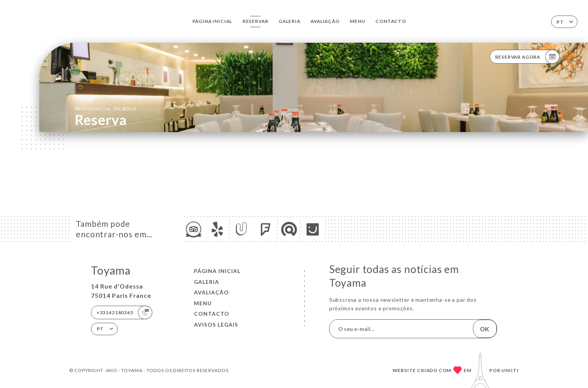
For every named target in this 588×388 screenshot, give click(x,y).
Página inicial (212, 21)
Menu (357, 21)
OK (485, 329)
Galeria (290, 21)
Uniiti (510, 370)
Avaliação (325, 21)
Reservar (256, 21)
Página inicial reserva (106, 108)
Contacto (391, 21)
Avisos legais (216, 324)
